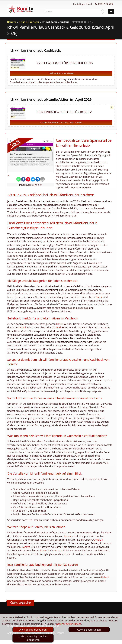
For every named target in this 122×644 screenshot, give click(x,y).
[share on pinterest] (28, 179)
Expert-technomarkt (51, 550)
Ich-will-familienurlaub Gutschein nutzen (61, 122)
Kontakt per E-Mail (82, 4)
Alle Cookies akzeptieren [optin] (33, 630)
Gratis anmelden (20, 603)
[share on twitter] (33, 179)
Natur (99, 297)
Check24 (98, 540)
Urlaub (105, 577)
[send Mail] (42, 179)
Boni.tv (12, 22)
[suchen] (102, 11)
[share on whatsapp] (19, 179)
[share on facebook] (23, 179)
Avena (67, 536)
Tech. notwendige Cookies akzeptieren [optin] (33, 638)
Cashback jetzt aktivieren (61, 73)
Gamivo (26, 547)
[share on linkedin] (38, 179)
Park (59, 328)
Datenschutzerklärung (69, 624)
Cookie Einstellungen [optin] (89, 630)
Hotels (60, 324)
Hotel (23, 328)
